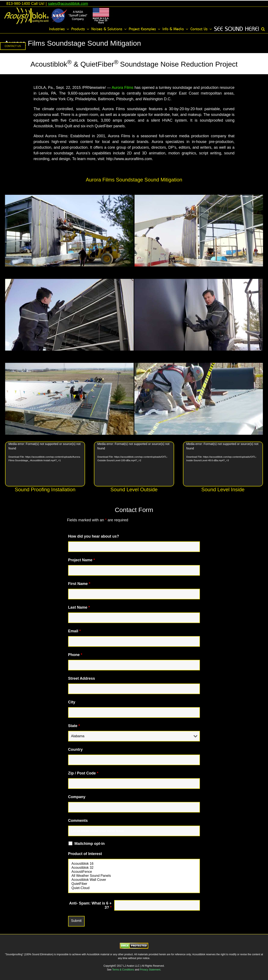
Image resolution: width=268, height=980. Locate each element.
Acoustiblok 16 (134, 864)
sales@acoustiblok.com (68, 4)
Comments (78, 821)
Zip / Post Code (83, 773)
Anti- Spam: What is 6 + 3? (90, 905)
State (74, 726)
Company (77, 797)
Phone (75, 655)
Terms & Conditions (123, 970)
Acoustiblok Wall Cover (134, 880)
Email (74, 631)
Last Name (79, 607)
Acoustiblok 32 (134, 868)
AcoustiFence (134, 872)
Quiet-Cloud (134, 888)
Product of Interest (85, 854)
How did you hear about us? (94, 536)
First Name (79, 584)
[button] (263, 29)
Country (75, 749)
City (72, 702)
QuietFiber (134, 884)
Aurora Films (122, 88)
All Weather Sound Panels (134, 876)
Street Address (82, 678)
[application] (45, 464)
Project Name (82, 560)
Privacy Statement (150, 970)
